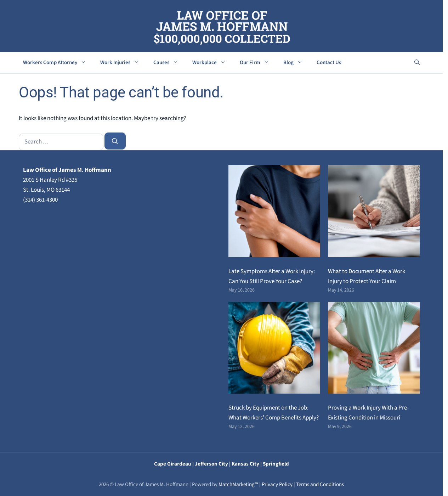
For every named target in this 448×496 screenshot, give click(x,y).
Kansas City (245, 464)
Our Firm (258, 63)
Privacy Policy (277, 484)
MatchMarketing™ (238, 484)
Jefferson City (211, 464)
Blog (296, 63)
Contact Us (329, 63)
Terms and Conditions (320, 484)
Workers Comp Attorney (58, 63)
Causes (169, 63)
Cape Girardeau (173, 464)
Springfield (276, 464)
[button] (417, 63)
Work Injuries (123, 63)
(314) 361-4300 (40, 200)
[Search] (115, 141)
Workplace (212, 63)
